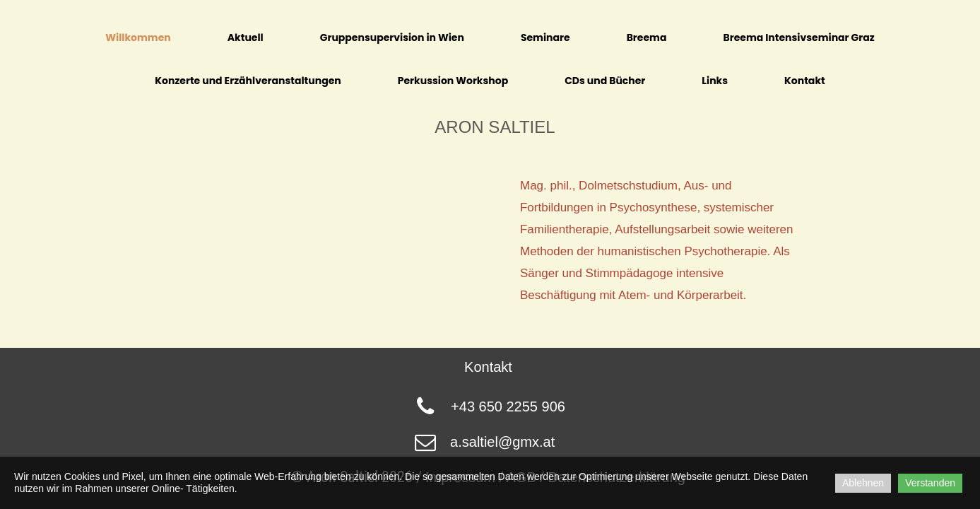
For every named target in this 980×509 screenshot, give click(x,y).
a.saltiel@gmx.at (502, 442)
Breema (647, 37)
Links (715, 81)
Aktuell (246, 37)
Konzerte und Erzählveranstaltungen (248, 81)
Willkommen (138, 37)
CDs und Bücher (605, 81)
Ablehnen (863, 483)
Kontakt (805, 81)
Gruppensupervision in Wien (392, 37)
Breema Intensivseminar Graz (798, 37)
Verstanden (930, 483)
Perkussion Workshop (453, 81)
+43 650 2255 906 (508, 406)
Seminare (545, 37)
